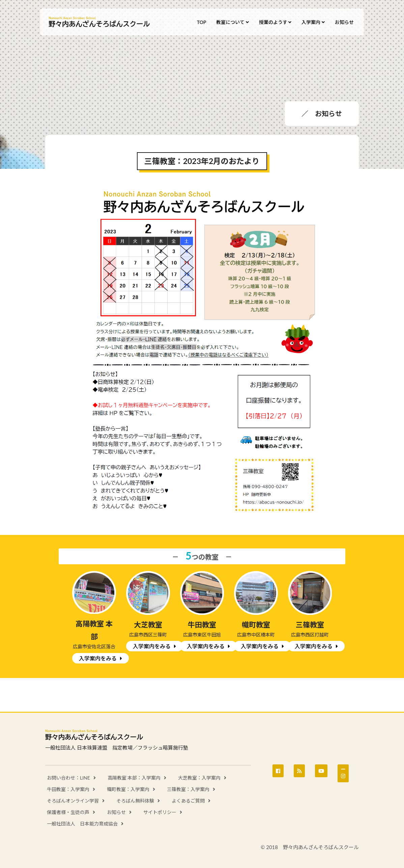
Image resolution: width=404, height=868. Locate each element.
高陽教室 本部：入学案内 (134, 778)
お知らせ (116, 812)
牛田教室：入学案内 (68, 789)
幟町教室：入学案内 (128, 789)
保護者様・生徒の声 (68, 812)
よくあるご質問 (188, 801)
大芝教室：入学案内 (199, 778)
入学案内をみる (98, 658)
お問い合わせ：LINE (68, 778)
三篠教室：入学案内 (188, 789)
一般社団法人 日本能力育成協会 (82, 824)
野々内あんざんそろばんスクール (99, 22)
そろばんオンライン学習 (73, 801)
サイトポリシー (160, 812)
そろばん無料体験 (135, 801)
